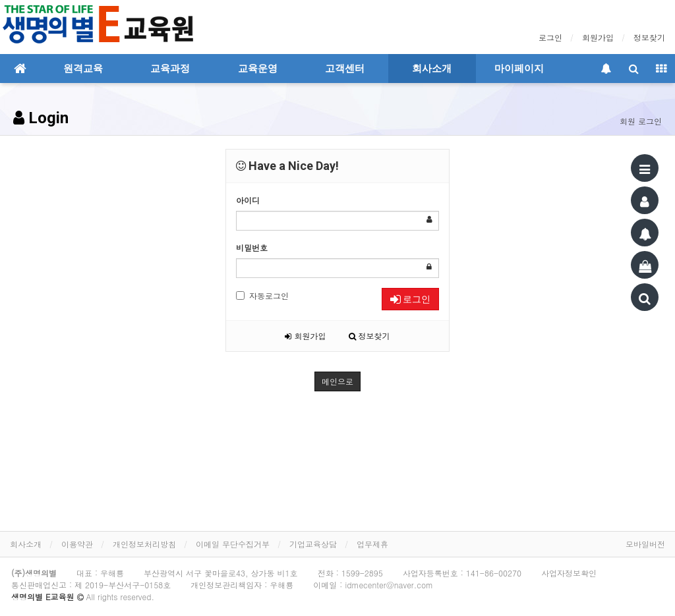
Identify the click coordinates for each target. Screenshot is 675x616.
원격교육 (83, 69)
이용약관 (77, 544)
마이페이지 (519, 69)
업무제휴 (372, 544)
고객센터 (345, 69)
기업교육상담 (313, 544)
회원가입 (598, 37)
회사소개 (432, 69)
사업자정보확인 (569, 573)
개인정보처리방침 (144, 544)
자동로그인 (262, 295)
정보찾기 (649, 37)
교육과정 (170, 69)
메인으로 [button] (337, 381)
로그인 (550, 37)
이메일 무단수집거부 (233, 544)
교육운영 (258, 69)
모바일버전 (645, 544)
